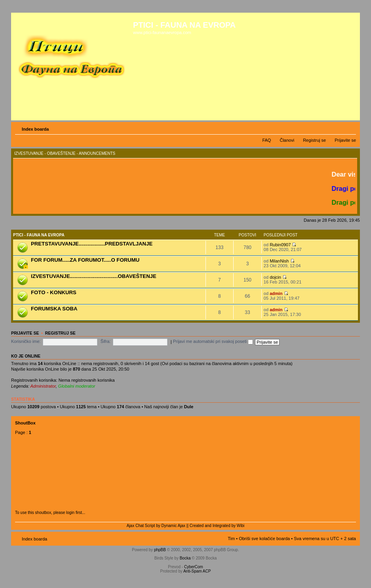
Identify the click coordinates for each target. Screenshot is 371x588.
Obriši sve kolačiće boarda (264, 539)
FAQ (266, 140)
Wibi (241, 526)
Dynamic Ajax (174, 526)
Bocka (185, 558)
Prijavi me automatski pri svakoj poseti (213, 341)
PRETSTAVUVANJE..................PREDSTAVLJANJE (92, 244)
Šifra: (106, 341)
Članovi (287, 140)
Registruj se (314, 140)
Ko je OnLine (26, 356)
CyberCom (194, 567)
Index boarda (35, 129)
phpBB (160, 550)
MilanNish (279, 261)
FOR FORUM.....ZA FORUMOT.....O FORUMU (85, 260)
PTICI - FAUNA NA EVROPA (39, 235)
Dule (189, 407)
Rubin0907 (280, 245)
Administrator (43, 386)
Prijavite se (345, 140)
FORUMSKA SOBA (54, 309)
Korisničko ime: (26, 341)
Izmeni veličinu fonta (350, 127)
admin (276, 293)
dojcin (275, 277)
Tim (231, 539)
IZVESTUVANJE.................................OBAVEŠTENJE (94, 276)
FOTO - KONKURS (54, 292)
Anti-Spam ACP (197, 571)
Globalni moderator (77, 386)
